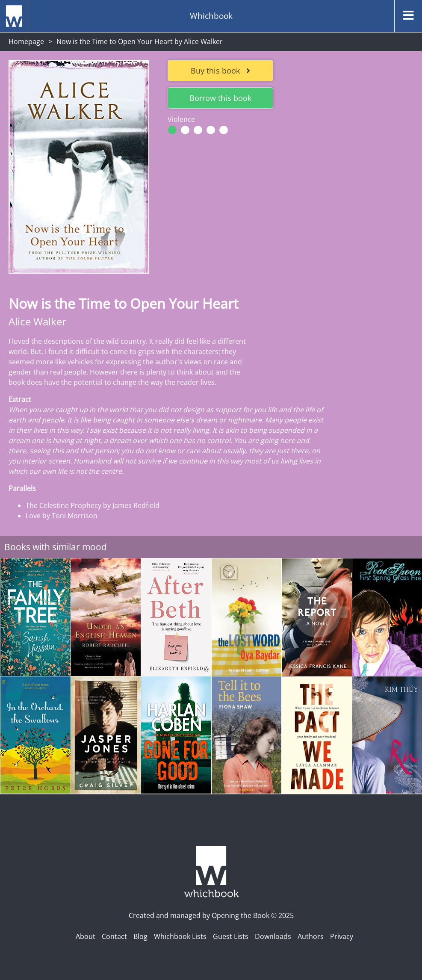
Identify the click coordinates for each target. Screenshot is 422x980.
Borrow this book (220, 98)
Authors (311, 936)
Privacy (342, 936)
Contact (114, 936)
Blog (140, 936)
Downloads (273, 936)
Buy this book (220, 71)
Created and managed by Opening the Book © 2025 (211, 915)
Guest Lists (231, 936)
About (86, 936)
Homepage (26, 41)
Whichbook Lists (180, 936)
